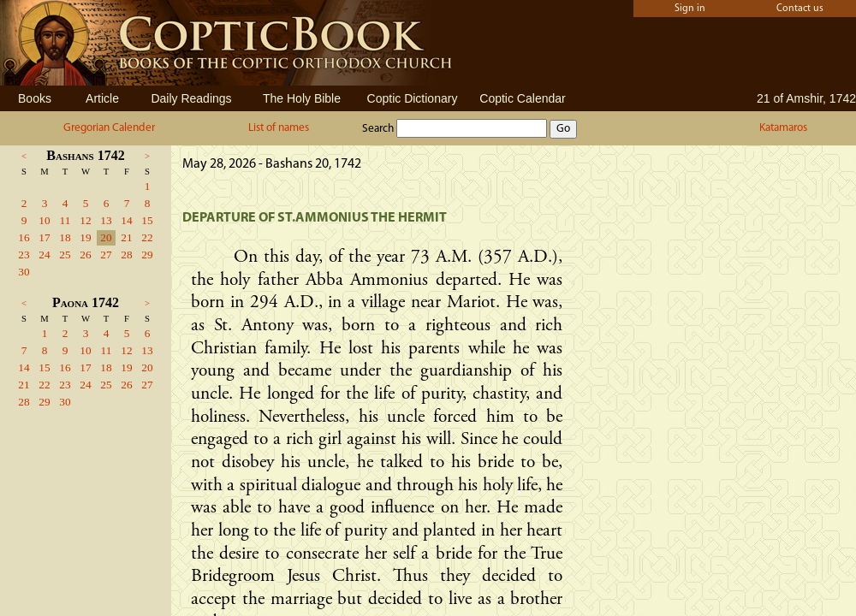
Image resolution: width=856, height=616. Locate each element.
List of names (279, 128)
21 (126, 237)
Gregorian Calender (109, 128)
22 (147, 237)
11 (65, 220)
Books (35, 98)
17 (44, 237)
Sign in (690, 9)
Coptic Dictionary (413, 98)
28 (126, 255)
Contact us (800, 9)
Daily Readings (191, 98)
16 (24, 237)
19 (85, 237)
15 (147, 220)
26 (85, 255)
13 (106, 220)
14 (126, 220)
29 (147, 255)
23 (24, 255)
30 (24, 272)
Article (102, 98)
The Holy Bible (302, 98)
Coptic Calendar (522, 98)
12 (85, 220)
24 (44, 255)
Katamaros (783, 128)
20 (106, 237)
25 (65, 255)
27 (106, 255)
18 (65, 237)
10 (44, 220)
